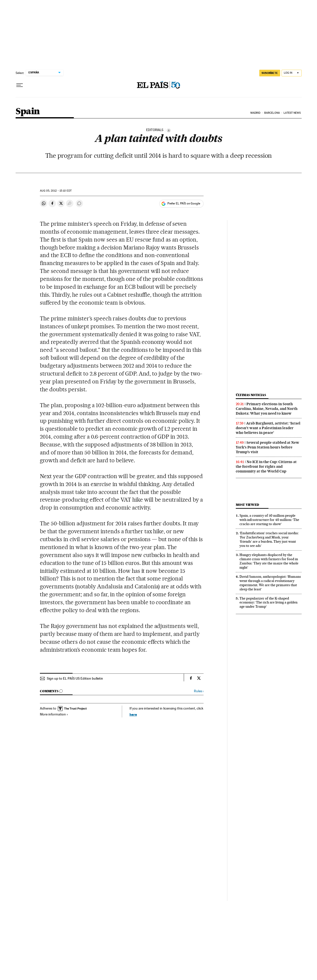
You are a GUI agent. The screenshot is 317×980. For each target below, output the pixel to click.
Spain (28, 112)
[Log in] (292, 73)
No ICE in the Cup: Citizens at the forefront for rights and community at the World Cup (266, 467)
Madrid (255, 113)
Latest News (292, 113)
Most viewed (247, 505)
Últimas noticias (251, 395)
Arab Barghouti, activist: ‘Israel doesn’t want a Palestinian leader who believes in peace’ (268, 428)
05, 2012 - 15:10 (56, 191)
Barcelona (272, 113)
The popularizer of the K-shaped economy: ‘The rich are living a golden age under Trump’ (268, 602)
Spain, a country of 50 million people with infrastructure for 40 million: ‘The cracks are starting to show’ (269, 520)
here (133, 714)
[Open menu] (20, 85)
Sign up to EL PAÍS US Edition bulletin (75, 678)
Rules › (199, 691)
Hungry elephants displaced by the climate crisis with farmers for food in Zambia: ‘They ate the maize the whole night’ (269, 561)
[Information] (169, 130)
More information (54, 714)
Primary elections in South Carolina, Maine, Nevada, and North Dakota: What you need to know (267, 409)
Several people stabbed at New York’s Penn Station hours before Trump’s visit (267, 447)
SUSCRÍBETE (270, 73)
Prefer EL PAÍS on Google (184, 203)
